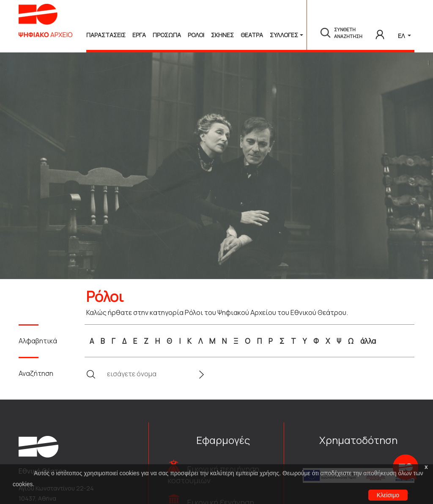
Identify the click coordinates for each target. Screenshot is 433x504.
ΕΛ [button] (402, 36)
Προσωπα (167, 35)
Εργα (139, 35)
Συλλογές (284, 35)
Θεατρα (252, 35)
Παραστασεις (106, 35)
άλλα (368, 341)
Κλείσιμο (388, 495)
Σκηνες (222, 35)
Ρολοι (196, 35)
